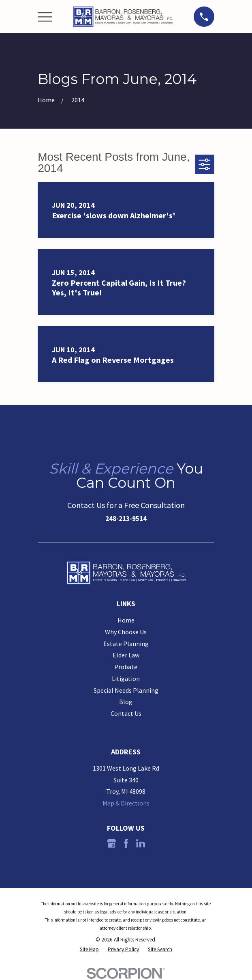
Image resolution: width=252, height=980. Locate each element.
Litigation (126, 678)
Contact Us (126, 713)
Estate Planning (126, 644)
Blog (126, 702)
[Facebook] (126, 843)
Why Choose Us (126, 632)
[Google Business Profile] (111, 843)
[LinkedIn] (141, 843)
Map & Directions (126, 803)
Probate (126, 667)
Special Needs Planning (126, 690)
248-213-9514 (126, 519)
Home (126, 620)
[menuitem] (89, 950)
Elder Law (126, 655)
